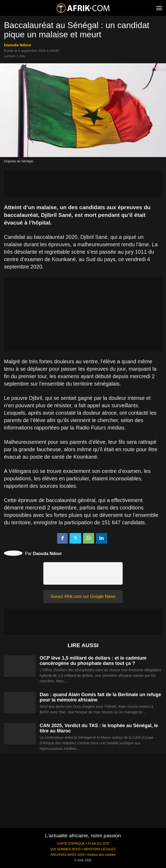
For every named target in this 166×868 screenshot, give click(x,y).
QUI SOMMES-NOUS (66, 849)
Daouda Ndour (18, 45)
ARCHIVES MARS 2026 (67, 855)
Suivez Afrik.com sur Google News (83, 596)
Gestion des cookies (101, 855)
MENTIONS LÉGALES (100, 849)
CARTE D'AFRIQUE (71, 844)
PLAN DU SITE (98, 844)
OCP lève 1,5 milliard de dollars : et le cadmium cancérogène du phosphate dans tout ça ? (93, 661)
